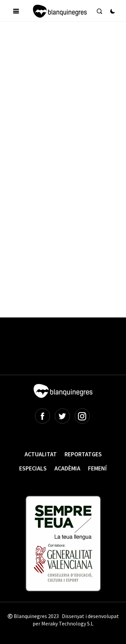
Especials (33, 468)
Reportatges (83, 454)
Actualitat (41, 454)
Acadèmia (67, 468)
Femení (97, 468)
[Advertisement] (63, 95)
